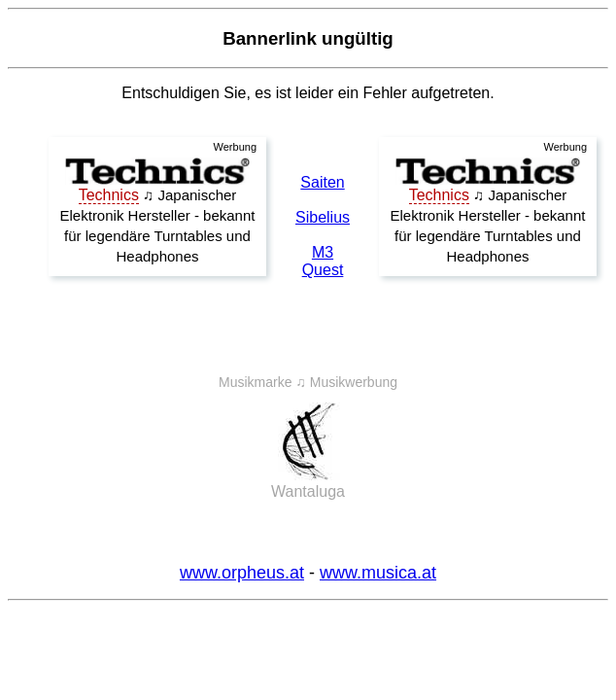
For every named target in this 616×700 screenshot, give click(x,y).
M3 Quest (323, 261)
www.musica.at (378, 573)
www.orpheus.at (242, 573)
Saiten (322, 182)
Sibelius (323, 217)
